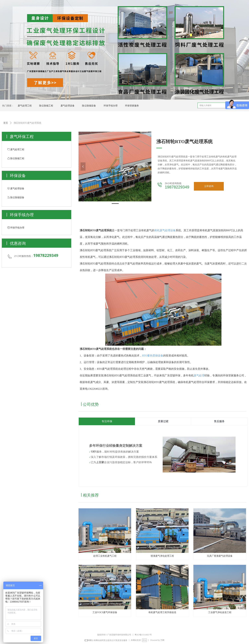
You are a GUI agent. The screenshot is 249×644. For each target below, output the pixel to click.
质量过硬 (163, 421)
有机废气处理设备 (165, 230)
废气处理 (199, 375)
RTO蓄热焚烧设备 (153, 356)
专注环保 (107, 421)
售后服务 (219, 421)
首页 (6, 123)
